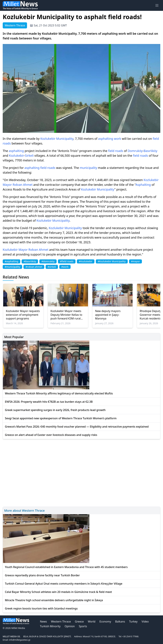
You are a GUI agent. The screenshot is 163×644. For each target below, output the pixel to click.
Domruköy (135, 151)
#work (65, 267)
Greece (79, 621)
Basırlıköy (150, 151)
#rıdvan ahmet (34, 267)
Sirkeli (29, 156)
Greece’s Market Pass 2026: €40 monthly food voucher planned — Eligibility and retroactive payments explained (77, 427)
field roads (116, 151)
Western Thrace (61, 621)
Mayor (7, 185)
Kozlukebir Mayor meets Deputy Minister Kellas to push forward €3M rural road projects (66, 315)
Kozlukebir (48, 139)
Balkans (120, 621)
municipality (88, 168)
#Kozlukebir (86, 261)
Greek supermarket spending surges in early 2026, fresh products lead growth (55, 410)
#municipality (12, 267)
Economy (105, 621)
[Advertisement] (81, 472)
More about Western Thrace (24, 510)
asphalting (106, 139)
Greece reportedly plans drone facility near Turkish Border (42, 575)
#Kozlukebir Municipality (112, 261)
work (118, 139)
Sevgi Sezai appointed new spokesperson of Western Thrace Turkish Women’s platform (61, 418)
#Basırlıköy (30, 261)
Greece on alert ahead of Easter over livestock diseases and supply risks (51, 435)
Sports (83, 626)
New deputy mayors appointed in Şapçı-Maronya (108, 315)
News (43, 621)
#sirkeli (52, 267)
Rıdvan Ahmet (23, 185)
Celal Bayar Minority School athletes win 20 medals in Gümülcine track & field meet (58, 592)
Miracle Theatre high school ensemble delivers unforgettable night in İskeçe (54, 600)
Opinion (70, 626)
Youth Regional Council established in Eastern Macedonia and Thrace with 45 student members (66, 567)
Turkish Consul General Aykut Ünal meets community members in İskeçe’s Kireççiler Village (64, 584)
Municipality (65, 139)
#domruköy (48, 261)
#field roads (67, 261)
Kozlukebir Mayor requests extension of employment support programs (23, 315)
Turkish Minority (50, 626)
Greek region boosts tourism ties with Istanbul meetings (41, 608)
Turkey (133, 621)
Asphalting (143, 185)
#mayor (135, 261)
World (92, 621)
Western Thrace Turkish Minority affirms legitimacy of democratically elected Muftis (59, 393)
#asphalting (11, 261)
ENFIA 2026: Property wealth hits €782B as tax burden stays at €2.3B (49, 402)
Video (145, 621)
